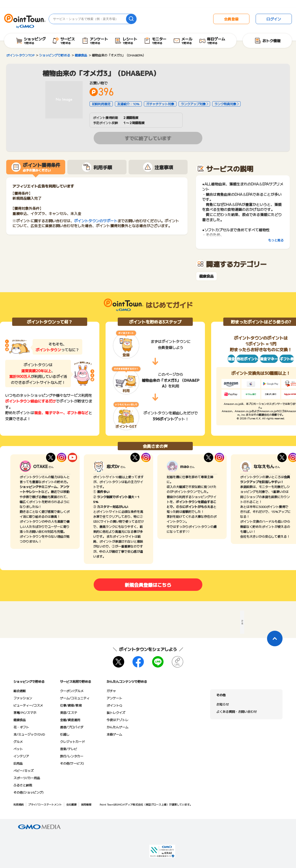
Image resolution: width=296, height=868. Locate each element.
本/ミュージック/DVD (29, 734)
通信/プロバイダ (72, 727)
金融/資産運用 (70, 720)
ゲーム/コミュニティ (75, 698)
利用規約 (19, 804)
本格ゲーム (114, 734)
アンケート (114, 698)
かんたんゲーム (117, 727)
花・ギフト (21, 727)
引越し (65, 734)
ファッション (23, 698)
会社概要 (71, 804)
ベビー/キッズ (24, 770)
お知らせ (223, 704)
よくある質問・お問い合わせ (236, 711)
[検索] (131, 19)
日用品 (18, 763)
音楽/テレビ (69, 749)
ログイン (274, 19)
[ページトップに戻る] (275, 639)
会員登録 (231, 19)
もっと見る (276, 240)
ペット (18, 749)
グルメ (18, 741)
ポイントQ (114, 705)
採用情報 (86, 804)
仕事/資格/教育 (71, 705)
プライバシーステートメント (45, 804)
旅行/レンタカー (72, 756)
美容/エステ (69, 712)
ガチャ (111, 691)
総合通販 (20, 691)
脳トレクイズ (116, 712)
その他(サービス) (72, 763)
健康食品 (206, 276)
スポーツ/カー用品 (27, 778)
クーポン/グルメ (72, 691)
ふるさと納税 (23, 785)
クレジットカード (72, 741)
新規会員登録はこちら (148, 585)
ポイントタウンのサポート (96, 221)
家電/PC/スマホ (25, 712)
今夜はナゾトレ (117, 720)
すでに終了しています (148, 138)
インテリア (21, 756)
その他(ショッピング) (28, 792)
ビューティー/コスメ (28, 705)
